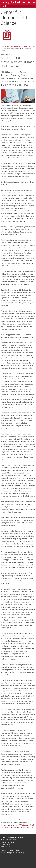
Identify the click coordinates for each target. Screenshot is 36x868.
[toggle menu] (34, 2)
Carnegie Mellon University (15, 2)
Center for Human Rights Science (15, 18)
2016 (33, 46)
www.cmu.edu (15, 850)
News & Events (26, 46)
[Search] (18, 6)
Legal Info (4, 850)
